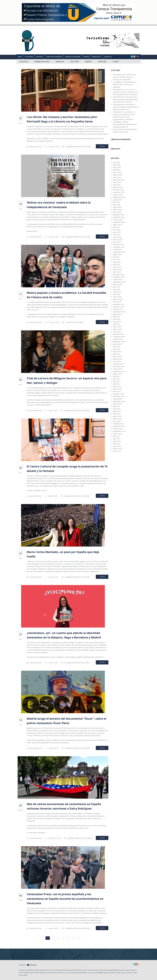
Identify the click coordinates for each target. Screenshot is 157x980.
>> (79, 938)
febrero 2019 (118, 329)
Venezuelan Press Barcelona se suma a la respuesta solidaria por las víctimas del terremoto (126, 107)
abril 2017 (116, 384)
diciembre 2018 (118, 334)
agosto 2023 (117, 200)
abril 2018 (116, 354)
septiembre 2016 (119, 401)
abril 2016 (116, 414)
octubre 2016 (118, 399)
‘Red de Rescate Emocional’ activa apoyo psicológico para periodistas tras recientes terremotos (125, 99)
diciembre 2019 (118, 304)
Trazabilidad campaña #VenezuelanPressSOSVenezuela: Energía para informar (125, 124)
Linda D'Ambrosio (35, 237)
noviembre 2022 (119, 217)
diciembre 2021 (118, 245)
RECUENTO (40, 57)
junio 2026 (117, 165)
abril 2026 (116, 170)
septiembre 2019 (119, 312)
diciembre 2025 (118, 180)
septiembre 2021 (119, 252)
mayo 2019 (117, 322)
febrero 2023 (118, 210)
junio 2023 (117, 205)
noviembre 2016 (119, 396)
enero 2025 (117, 182)
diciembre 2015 (118, 424)
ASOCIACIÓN (24, 62)
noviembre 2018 (119, 337)
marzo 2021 (117, 267)
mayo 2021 (117, 262)
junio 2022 (117, 230)
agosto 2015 (117, 434)
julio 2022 (116, 227)
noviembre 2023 (119, 192)
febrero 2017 (118, 389)
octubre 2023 (118, 195)
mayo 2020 (117, 292)
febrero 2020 (118, 299)
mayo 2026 (117, 167)
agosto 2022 (117, 225)
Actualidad (69, 147)
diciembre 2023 (118, 190)
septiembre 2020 (119, 282)
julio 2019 (116, 317)
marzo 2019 (117, 327)
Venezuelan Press (36, 147)
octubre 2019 (118, 309)
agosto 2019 (117, 314)
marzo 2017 (117, 386)
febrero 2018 (118, 359)
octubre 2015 (118, 429)
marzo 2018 (117, 356)
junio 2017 (117, 379)
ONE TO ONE (74, 62)
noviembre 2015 (119, 426)
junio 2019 (117, 319)
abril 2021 (116, 264)
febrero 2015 (118, 449)
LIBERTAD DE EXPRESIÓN (54, 57)
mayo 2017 (117, 381)
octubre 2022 (118, 220)
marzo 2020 (117, 297)
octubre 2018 (118, 339)
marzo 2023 (117, 207)
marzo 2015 (117, 446)
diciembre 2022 (118, 215)
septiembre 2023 (119, 197)
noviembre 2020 (119, 277)
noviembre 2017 (119, 366)
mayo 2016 (117, 411)
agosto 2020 (117, 284)
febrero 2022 (118, 240)
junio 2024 (117, 185)
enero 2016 (117, 421)
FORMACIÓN (60, 62)
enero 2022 (117, 242)
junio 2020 (117, 289)
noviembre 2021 (119, 247)
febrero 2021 (118, 269)
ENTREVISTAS (97, 57)
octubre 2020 (118, 279)
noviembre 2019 (119, 307)
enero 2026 (117, 177)
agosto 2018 (117, 344)
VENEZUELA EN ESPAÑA (73, 57)
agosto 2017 (117, 374)
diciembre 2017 (118, 364)
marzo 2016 (117, 416)
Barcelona (102, 62)
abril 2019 (116, 324)
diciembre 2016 (118, 394)
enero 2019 (117, 332)
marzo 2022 (117, 237)
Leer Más (102, 146)
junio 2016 (117, 409)
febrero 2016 (118, 419)
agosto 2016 (117, 404)
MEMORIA (88, 62)
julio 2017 (116, 376)
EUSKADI (116, 62)
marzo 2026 (117, 172)
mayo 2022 (117, 232)
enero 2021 (117, 272)
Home (20, 57)
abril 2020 (116, 294)
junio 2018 (117, 349)
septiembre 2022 (119, 222)
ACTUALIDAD (29, 57)
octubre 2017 (118, 369)
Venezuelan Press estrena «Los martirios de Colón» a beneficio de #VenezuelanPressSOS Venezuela (125, 92)
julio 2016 (116, 406)
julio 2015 (116, 436)
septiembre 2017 (119, 371)
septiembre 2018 (119, 342)
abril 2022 (116, 235)
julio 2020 (116, 287)
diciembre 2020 (118, 274)
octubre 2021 (118, 249)
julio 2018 (116, 347)
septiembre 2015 (119, 431)
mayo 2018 (117, 352)
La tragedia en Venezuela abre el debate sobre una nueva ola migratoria (125, 85)
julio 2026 (116, 162)
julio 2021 (116, 257)
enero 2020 (117, 302)
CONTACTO (108, 57)
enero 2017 (117, 391)
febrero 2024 (118, 187)
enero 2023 (117, 212)
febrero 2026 (118, 175)
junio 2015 (117, 439)
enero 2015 (117, 451)
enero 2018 (117, 361)
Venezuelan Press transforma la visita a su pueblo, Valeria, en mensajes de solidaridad (124, 77)
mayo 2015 (117, 441)
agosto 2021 (117, 254)
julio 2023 (116, 202)
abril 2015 (116, 444)
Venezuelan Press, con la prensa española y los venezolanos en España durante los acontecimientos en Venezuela (65, 899)
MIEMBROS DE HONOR (42, 62)
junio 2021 (117, 259)
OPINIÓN (86, 57)
